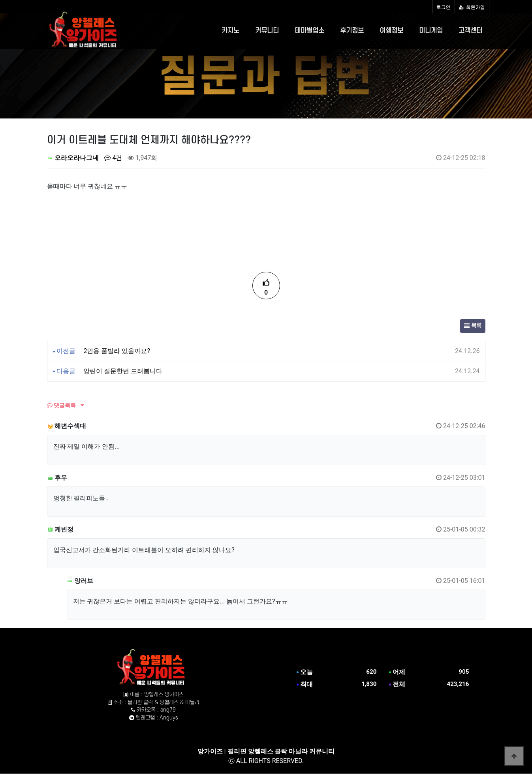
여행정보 (391, 31)
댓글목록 (61, 405)
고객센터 (470, 31)
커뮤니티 (267, 31)
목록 (473, 326)
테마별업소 (309, 31)
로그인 (444, 7)
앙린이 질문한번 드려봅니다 (123, 371)
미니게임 (431, 31)
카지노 (230, 31)
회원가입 (472, 7)
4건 (113, 158)
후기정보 (352, 31)
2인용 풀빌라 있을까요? (117, 351)
